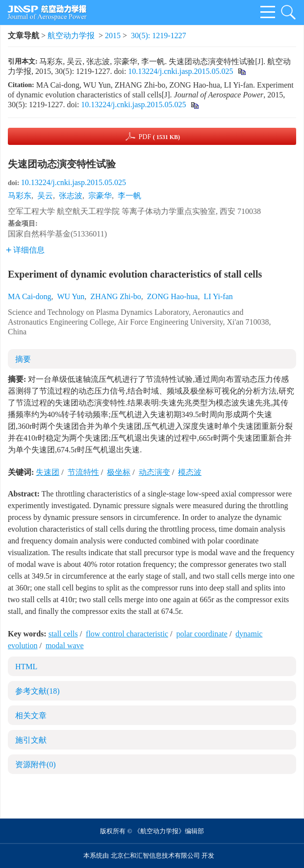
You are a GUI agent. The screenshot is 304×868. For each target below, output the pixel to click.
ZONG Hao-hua (173, 296)
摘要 (23, 359)
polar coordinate (202, 634)
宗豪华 (100, 196)
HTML (26, 667)
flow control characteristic (127, 634)
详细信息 (25, 250)
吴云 (45, 196)
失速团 (48, 472)
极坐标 (119, 472)
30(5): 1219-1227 (158, 35)
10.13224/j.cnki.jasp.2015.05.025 (180, 71)
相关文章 (31, 716)
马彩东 (20, 196)
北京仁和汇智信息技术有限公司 (155, 856)
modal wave (65, 645)
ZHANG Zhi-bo (116, 296)
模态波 (190, 472)
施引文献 (31, 740)
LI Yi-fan (218, 296)
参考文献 (38, 691)
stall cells (63, 634)
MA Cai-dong (29, 296)
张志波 (71, 196)
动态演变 (154, 472)
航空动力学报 (71, 35)
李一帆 (129, 196)
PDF (159, 137)
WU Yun (71, 296)
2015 (113, 35)
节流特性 (83, 472)
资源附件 (36, 764)
